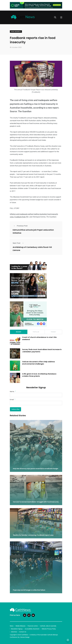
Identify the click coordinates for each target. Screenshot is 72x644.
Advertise (14, 632)
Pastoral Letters (33, 626)
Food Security (16, 32)
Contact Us (23, 632)
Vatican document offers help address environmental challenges (39, 363)
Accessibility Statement (32, 629)
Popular (36, 332)
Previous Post (20, 226)
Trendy (53, 332)
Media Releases (21, 626)
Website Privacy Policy (49, 629)
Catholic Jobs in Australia (48, 626)
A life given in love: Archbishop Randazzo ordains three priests (39, 375)
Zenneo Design (25, 637)
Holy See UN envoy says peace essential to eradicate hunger (36, 469)
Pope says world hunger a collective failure (29, 590)
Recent (19, 332)
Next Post (19, 243)
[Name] (36, 395)
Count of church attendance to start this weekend (39, 338)
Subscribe (15, 409)
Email (13, 400)
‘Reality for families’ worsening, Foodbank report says (33, 535)
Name (13, 392)
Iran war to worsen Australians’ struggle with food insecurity (36, 502)
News (12, 626)
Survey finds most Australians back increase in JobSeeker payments (42, 351)
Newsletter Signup (17, 629)
